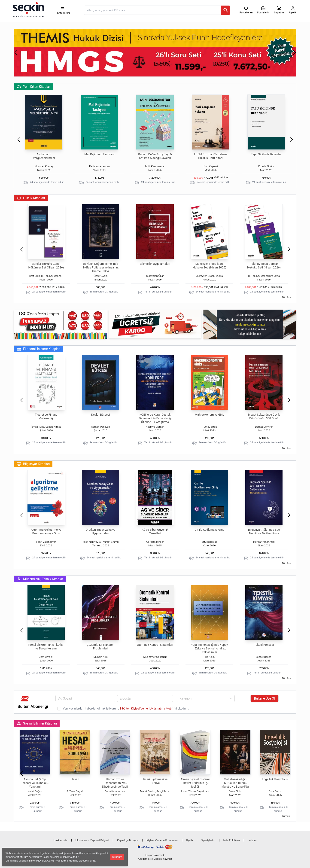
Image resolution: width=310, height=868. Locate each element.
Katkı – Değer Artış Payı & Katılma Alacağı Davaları (155, 156)
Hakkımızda (61, 840)
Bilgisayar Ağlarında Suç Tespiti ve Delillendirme (264, 531)
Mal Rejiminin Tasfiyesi (99, 154)
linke (32, 861)
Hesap (75, 779)
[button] (16, 53)
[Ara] (226, 10)
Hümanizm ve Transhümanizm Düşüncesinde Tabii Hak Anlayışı (115, 785)
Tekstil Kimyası (264, 645)
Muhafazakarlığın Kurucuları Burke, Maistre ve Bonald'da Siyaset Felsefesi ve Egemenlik (235, 787)
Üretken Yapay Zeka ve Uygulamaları (100, 531)
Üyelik (190, 840)
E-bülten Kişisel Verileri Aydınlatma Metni (147, 708)
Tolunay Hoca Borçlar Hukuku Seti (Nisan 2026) (264, 266)
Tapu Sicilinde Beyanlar (266, 154)
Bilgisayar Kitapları (33, 464)
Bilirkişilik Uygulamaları (155, 264)
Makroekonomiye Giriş (209, 415)
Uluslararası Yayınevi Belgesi (92, 840)
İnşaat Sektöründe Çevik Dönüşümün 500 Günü (264, 416)
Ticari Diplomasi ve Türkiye (155, 781)
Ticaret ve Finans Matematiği (46, 416)
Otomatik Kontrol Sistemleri (155, 645)
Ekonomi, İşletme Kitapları (39, 349)
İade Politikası (232, 840)
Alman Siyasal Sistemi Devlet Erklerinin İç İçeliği (195, 783)
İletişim (252, 840)
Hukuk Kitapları (31, 198)
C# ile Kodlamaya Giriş (210, 530)
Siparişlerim (208, 840)
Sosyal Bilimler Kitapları (37, 724)
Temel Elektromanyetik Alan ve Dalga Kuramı (46, 647)
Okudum (117, 857)
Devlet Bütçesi (101, 415)
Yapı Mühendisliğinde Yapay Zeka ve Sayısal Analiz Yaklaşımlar (209, 648)
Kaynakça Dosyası (128, 840)
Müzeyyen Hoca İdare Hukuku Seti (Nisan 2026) (209, 266)
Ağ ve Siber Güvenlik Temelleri (155, 531)
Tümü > (286, 297)
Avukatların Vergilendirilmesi (44, 156)
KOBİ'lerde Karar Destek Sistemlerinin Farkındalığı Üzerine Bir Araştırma (155, 418)
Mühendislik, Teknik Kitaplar (40, 579)
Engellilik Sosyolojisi (275, 779)
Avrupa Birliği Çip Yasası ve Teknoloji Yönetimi (35, 783)
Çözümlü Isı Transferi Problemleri (100, 647)
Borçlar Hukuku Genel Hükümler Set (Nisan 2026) (46, 266)
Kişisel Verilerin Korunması (162, 840)
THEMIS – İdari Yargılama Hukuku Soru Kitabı (210, 156)
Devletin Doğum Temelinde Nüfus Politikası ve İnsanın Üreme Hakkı (100, 267)
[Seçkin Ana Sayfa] (28, 9)
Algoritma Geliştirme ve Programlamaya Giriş (46, 531)
